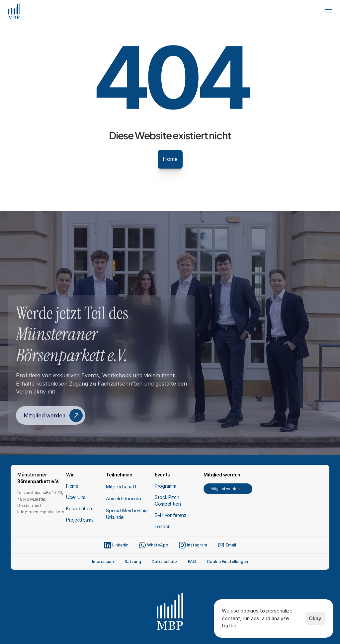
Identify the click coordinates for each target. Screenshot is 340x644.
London (163, 526)
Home (72, 486)
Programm (165, 486)
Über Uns (76, 497)
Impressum (103, 562)
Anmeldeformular (124, 499)
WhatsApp (158, 545)
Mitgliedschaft (121, 487)
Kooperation (79, 508)
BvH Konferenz (170, 515)
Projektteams (80, 520)
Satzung (133, 562)
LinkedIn (120, 545)
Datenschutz (165, 562)
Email (231, 545)
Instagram (197, 545)
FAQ (192, 562)
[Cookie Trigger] (227, 562)
